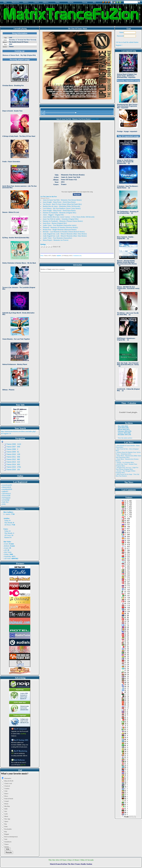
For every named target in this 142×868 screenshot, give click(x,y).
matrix (8, 514)
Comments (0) (77, 256)
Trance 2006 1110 (14, 444)
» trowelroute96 (6, 485)
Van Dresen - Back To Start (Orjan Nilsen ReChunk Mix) (62, 204)
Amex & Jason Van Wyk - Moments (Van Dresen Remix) (62, 200)
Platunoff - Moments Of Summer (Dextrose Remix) (60, 227)
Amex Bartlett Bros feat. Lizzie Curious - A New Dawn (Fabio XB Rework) (69, 217)
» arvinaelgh (5, 500)
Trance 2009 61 (13, 452)
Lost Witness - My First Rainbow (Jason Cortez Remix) (62, 208)
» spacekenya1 (6, 494)
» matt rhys (5, 502)
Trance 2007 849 (13, 447)
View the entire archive (125, 438)
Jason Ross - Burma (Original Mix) (55, 223)
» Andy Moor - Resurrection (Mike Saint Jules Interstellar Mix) (128, 456)
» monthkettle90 (6, 489)
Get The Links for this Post (49, 197)
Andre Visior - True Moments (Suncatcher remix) (60, 225)
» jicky (3, 504)
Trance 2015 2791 (14, 467)
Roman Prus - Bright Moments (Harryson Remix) (60, 230)
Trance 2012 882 (13, 459)
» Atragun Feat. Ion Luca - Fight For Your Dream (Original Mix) (127, 468)
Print (42, 256)
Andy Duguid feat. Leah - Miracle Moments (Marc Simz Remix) (65, 234)
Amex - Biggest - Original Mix (53, 215)
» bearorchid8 (6, 496)
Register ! (119, 45)
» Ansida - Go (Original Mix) (125, 462)
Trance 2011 (95, 119)
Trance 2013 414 (13, 462)
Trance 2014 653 (13, 464)
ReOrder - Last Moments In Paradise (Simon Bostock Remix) (64, 232)
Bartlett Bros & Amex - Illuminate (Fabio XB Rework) (61, 206)
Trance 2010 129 (13, 454)
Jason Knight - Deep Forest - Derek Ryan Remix (59, 202)
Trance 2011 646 (13, 457)
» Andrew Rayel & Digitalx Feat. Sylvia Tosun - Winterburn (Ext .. (128, 453)
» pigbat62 (5, 491)
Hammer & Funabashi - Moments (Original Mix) (59, 213)
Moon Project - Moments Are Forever (56, 240)
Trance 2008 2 (12, 449)
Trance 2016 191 (13, 470)
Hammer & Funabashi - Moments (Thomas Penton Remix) (63, 221)
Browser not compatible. (20, 216)
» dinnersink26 (6, 487)
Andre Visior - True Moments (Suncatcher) (57, 238)
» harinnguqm (6, 498)
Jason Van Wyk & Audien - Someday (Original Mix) (61, 219)
